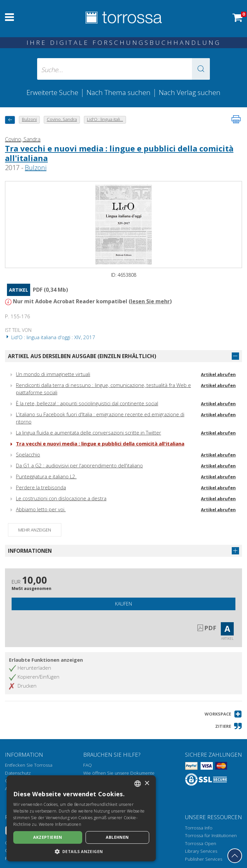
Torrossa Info (199, 828)
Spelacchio (28, 454)
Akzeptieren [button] (48, 837)
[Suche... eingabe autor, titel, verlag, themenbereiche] (124, 69)
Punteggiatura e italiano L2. (46, 476)
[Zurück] (10, 120)
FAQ (88, 765)
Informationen (30, 551)
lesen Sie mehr (150, 301)
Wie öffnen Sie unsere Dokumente (119, 773)
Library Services (201, 851)
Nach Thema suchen (119, 92)
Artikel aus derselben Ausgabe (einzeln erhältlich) (82, 356)
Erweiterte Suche (52, 92)
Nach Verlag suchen (190, 92)
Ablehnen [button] (117, 837)
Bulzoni (36, 168)
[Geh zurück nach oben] (235, 856)
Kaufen (123, 604)
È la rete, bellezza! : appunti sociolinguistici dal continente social (87, 403)
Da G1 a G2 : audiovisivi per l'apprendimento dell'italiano (79, 465)
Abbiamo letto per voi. (41, 509)
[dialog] (81, 818)
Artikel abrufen (218, 374)
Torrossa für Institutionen (211, 835)
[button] (201, 69)
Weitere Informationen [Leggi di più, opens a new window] (60, 824)
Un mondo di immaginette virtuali (53, 374)
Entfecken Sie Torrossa (29, 765)
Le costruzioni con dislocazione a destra (61, 498)
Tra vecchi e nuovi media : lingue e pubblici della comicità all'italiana (119, 153)
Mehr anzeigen (35, 530)
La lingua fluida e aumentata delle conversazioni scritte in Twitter (89, 433)
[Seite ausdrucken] (236, 119)
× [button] (147, 783)
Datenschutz (18, 773)
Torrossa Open (201, 843)
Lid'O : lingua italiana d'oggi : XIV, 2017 (50, 337)
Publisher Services (204, 859)
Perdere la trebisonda (41, 487)
